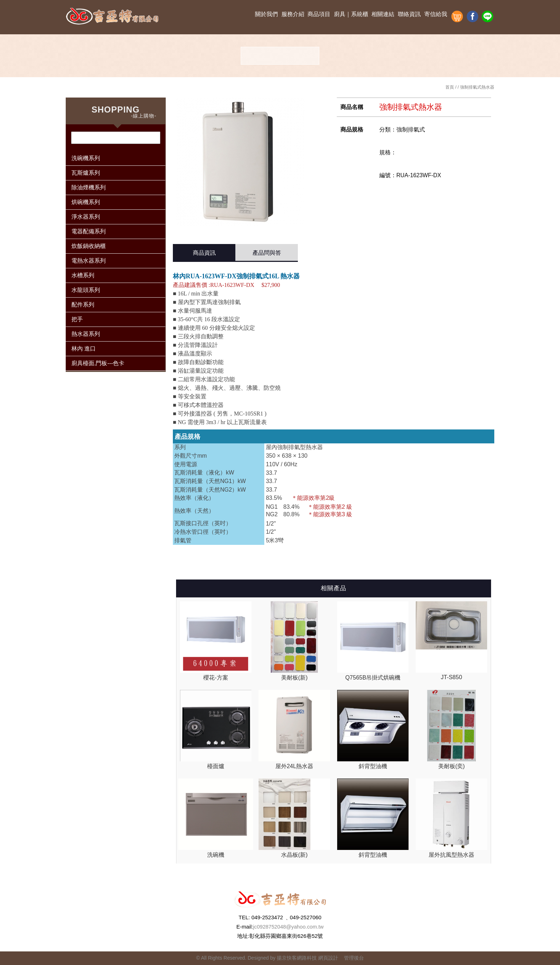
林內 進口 (84, 349)
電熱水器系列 (89, 261)
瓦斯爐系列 (86, 173)
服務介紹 (293, 14)
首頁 (450, 87)
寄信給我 (436, 14)
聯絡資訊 (409, 14)
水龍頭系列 (86, 290)
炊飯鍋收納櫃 (89, 246)
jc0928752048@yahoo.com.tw (288, 927)
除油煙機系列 (89, 187)
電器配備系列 (89, 231)
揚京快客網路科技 (297, 958)
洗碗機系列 (86, 158)
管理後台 (354, 958)
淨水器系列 (86, 217)
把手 (77, 319)
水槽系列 (83, 275)
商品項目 (319, 14)
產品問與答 (267, 253)
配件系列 (83, 305)
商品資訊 (204, 253)
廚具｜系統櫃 (351, 14)
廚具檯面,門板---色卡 (98, 363)
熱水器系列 (86, 334)
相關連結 (383, 14)
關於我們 (266, 14)
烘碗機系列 (86, 202)
